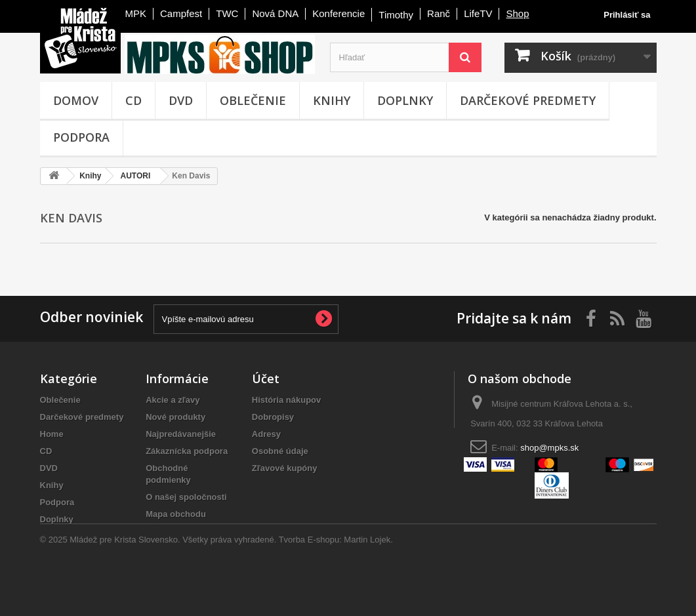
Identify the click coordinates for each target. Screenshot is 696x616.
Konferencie (338, 13)
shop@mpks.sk (549, 448)
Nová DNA (275, 13)
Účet (266, 379)
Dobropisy (273, 417)
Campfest (181, 13)
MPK (136, 13)
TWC (227, 13)
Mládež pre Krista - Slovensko (81, 38)
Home (52, 434)
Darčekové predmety (528, 100)
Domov (76, 100)
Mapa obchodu (176, 514)
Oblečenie (253, 100)
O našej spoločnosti (186, 497)
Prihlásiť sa (627, 15)
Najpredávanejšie (181, 434)
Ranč (439, 13)
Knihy (332, 100)
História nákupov (286, 400)
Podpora (81, 137)
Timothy (396, 15)
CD (133, 100)
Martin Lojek (367, 580)
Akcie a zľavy (173, 400)
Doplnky (405, 100)
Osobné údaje (280, 451)
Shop (517, 13)
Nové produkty (175, 417)
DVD (181, 100)
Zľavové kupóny (285, 468)
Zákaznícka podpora (187, 451)
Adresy (266, 434)
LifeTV (478, 13)
